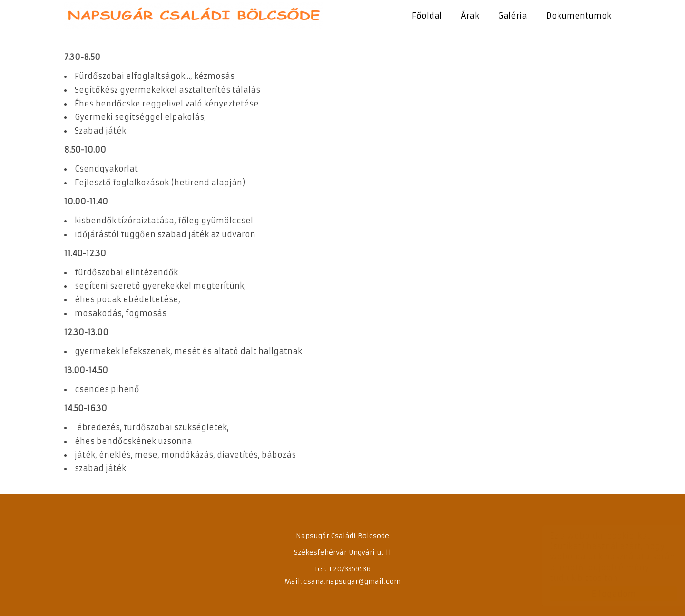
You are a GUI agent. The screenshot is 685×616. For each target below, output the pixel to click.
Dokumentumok (579, 16)
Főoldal (427, 16)
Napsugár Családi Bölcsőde (194, 16)
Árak (470, 16)
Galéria (513, 16)
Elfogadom (604, 594)
